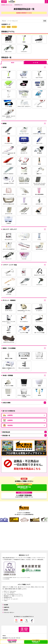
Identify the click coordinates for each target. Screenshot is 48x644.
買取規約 (6, 610)
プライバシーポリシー (9, 612)
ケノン (4, 27)
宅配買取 (8, 425)
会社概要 (6, 605)
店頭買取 (8, 420)
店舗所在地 (6, 607)
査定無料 (24, 479)
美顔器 (9, 27)
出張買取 (8, 415)
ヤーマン (14, 27)
